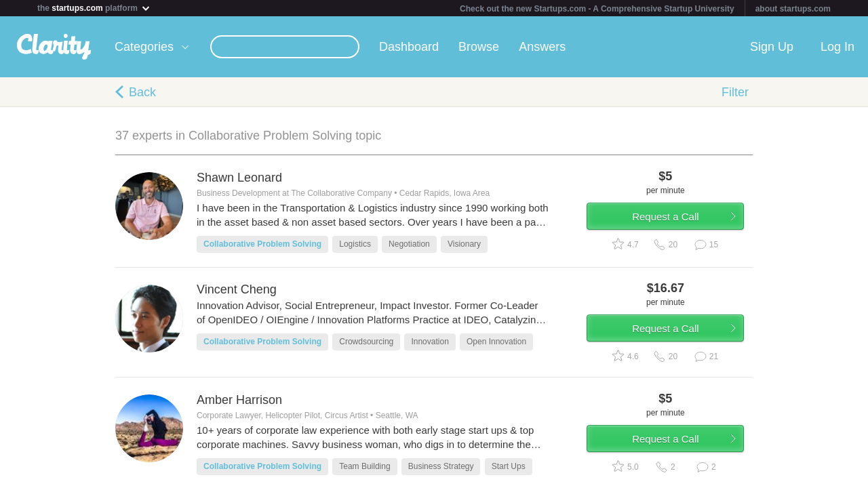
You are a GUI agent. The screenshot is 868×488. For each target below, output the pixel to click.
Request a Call (673, 219)
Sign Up (772, 47)
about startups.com (793, 9)
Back (142, 92)
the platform (94, 8)
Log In (837, 47)
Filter (735, 92)
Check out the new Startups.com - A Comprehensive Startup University (597, 9)
